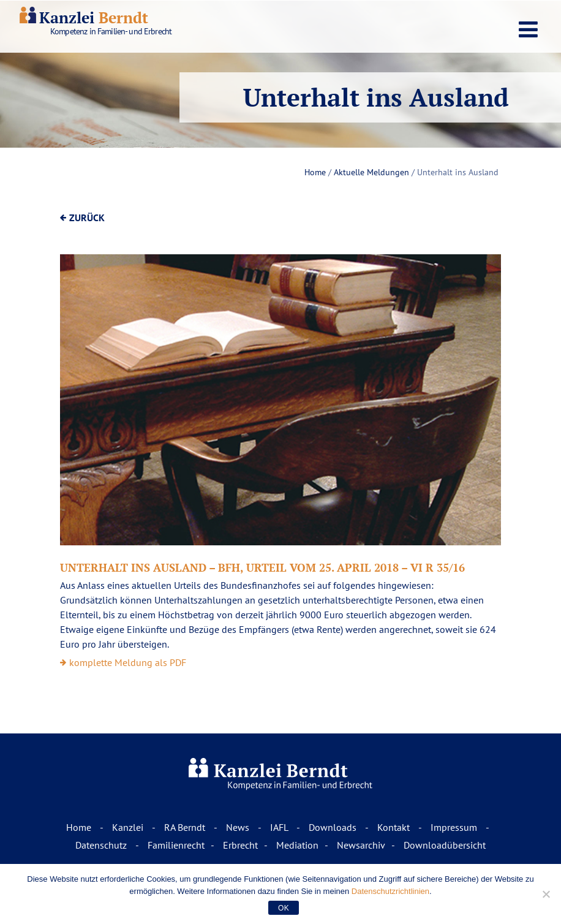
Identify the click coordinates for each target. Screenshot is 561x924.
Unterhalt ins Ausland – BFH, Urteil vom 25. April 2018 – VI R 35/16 (262, 567)
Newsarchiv (361, 845)
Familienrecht (176, 845)
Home (315, 172)
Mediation (297, 845)
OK (284, 908)
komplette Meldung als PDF (128, 662)
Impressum (455, 827)
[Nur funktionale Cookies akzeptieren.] (546, 894)
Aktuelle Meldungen (371, 172)
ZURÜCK (87, 218)
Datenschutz (102, 845)
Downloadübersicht (445, 845)
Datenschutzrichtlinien (390, 891)
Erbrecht (240, 845)
